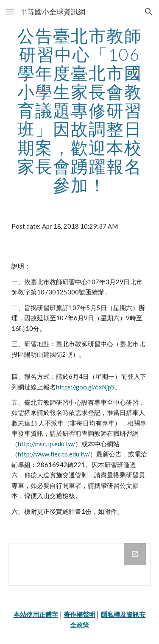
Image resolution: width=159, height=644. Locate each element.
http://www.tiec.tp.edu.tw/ (54, 454)
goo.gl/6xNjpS (95, 387)
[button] (10, 12)
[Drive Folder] (80, 564)
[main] (80, 110)
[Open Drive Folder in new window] (135, 554)
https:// (66, 387)
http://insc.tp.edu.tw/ (46, 444)
